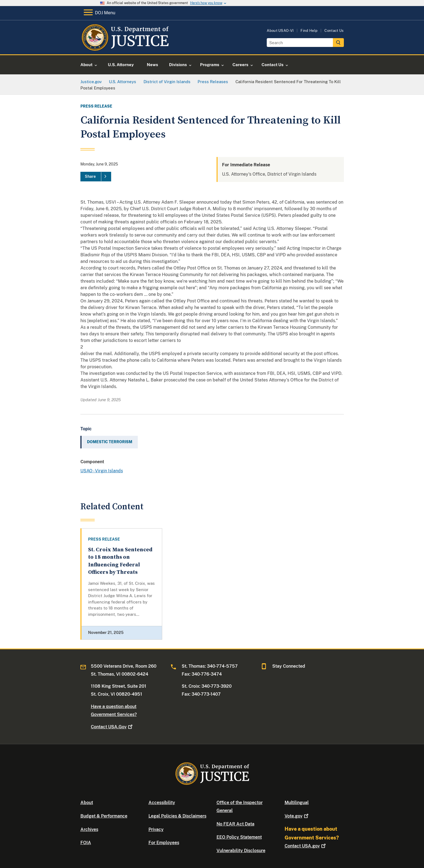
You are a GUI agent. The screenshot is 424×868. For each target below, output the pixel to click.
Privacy (156, 829)
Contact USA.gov (306, 846)
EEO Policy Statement (239, 837)
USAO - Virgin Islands (102, 471)
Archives (89, 829)
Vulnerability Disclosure (241, 851)
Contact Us (334, 31)
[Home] (125, 48)
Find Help (309, 31)
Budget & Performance (104, 816)
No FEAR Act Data (235, 824)
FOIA (86, 843)
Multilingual (297, 803)
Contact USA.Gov (112, 727)
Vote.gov (297, 816)
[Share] (96, 177)
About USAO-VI (280, 31)
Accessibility (162, 803)
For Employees (164, 843)
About (87, 803)
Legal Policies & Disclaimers (177, 816)
